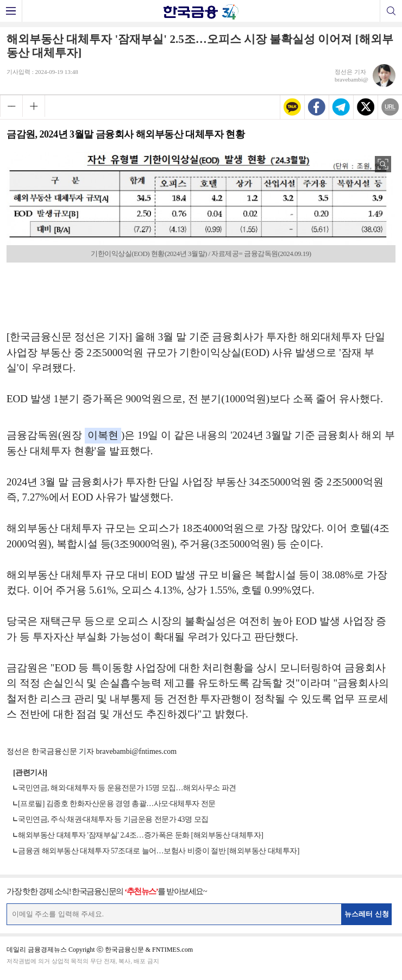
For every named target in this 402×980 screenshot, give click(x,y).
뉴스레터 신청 (367, 914)
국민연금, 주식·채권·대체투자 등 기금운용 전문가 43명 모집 (113, 819)
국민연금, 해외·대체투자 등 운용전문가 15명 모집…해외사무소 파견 (127, 788)
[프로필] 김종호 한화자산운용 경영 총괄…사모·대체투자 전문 (117, 804)
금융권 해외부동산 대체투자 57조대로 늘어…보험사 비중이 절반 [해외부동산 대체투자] (159, 851)
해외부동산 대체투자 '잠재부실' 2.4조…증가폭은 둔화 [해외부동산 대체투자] (140, 835)
